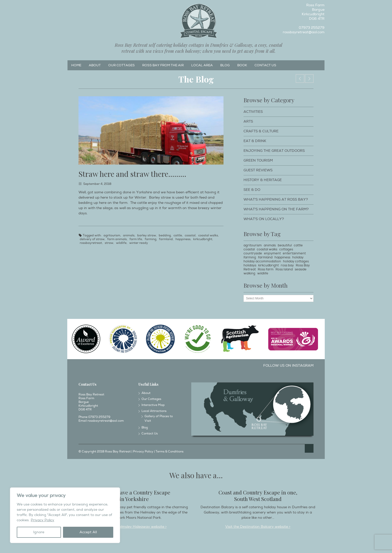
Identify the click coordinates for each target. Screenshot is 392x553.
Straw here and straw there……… (132, 174)
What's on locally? (264, 219)
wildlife (121, 243)
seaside (301, 269)
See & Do (252, 190)
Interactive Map (153, 405)
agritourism (112, 235)
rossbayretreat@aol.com (304, 32)
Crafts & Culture (261, 131)
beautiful (285, 245)
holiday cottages (296, 261)
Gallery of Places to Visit (159, 419)
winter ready (139, 243)
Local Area (202, 65)
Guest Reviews (258, 170)
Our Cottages (121, 65)
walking (249, 273)
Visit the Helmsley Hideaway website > (134, 527)
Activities (253, 112)
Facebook (71, 7)
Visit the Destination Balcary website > (258, 527)
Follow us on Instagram (288, 366)
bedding (165, 235)
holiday (298, 257)
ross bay (287, 265)
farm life (136, 239)
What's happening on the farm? (276, 209)
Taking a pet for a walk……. (300, 79)
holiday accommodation (262, 261)
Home (76, 65)
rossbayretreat (91, 243)
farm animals (117, 239)
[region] (65, 515)
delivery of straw (92, 239)
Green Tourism (258, 160)
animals (129, 235)
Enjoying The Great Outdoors (274, 151)
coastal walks (208, 235)
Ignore (39, 532)
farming (150, 239)
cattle (178, 235)
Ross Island (284, 269)
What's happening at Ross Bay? (276, 199)
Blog (225, 65)
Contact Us (265, 65)
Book (242, 65)
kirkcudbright (203, 239)
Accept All (88, 532)
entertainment (294, 253)
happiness (183, 239)
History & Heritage (263, 180)
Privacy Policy (42, 520)
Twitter (87, 7)
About (95, 65)
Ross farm (266, 269)
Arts (248, 121)
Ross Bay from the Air (163, 65)
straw (109, 243)
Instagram (79, 7)
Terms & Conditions (169, 452)
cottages (286, 249)
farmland (166, 239)
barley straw (147, 235)
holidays (250, 265)
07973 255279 (312, 28)
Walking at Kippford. (309, 79)
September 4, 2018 (97, 184)
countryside (253, 253)
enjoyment (272, 253)
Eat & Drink (255, 141)
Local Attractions (154, 411)
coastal (190, 235)
